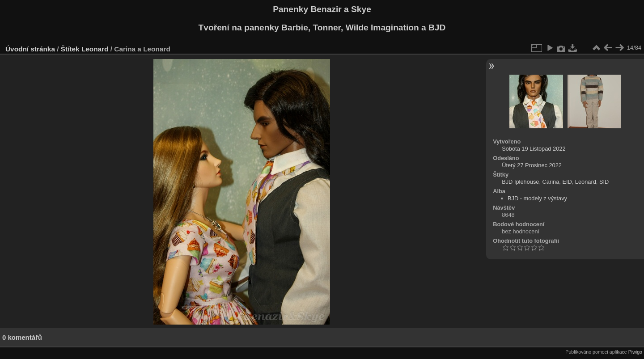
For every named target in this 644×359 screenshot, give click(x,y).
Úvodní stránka (30, 49)
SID (604, 182)
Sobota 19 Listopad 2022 (534, 149)
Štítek (70, 49)
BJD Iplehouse (520, 182)
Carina (551, 182)
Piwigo (635, 352)
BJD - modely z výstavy (537, 198)
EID (567, 182)
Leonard (95, 49)
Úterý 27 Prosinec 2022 (532, 165)
